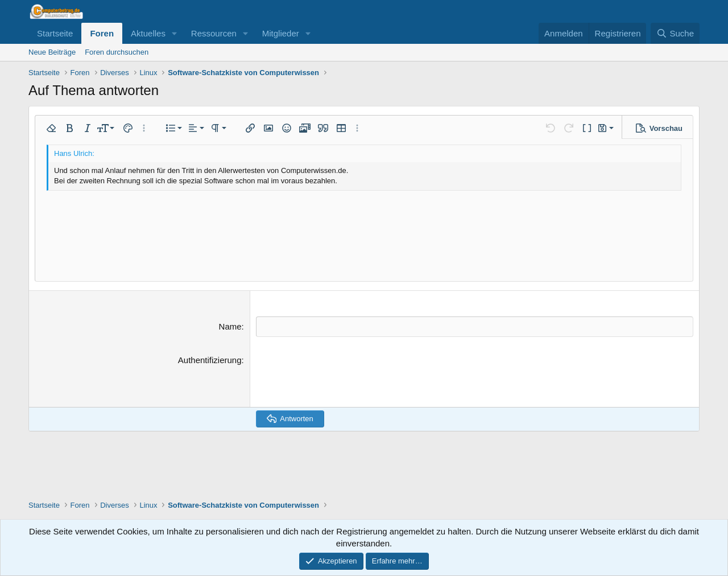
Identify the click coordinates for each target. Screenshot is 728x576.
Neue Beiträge (52, 52)
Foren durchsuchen (117, 52)
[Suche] (675, 33)
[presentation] (342, 376)
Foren (102, 33)
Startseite (55, 33)
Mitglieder (281, 33)
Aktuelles (148, 33)
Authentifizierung (210, 359)
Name (230, 326)
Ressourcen (214, 33)
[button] (175, 33)
